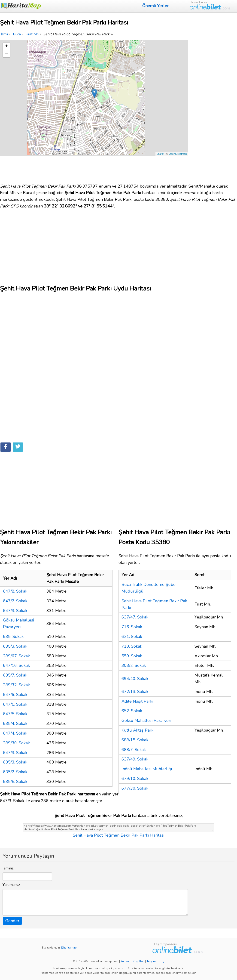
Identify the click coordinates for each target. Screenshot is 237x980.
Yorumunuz (11, 885)
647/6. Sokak (15, 695)
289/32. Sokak (16, 685)
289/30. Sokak (16, 743)
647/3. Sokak (15, 611)
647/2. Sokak (15, 601)
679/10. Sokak (135, 779)
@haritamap (69, 948)
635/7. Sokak (15, 675)
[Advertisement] (213, 109)
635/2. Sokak (15, 772)
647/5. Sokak (15, 704)
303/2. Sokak (134, 665)
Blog (161, 961)
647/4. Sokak (15, 733)
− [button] (7, 54)
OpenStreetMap (178, 154)
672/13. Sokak (135, 692)
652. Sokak (132, 711)
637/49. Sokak (135, 759)
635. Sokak (13, 637)
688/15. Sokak (135, 740)
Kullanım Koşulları (132, 961)
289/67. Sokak (16, 656)
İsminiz (8, 868)
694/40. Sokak (135, 679)
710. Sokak (132, 646)
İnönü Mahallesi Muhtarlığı (147, 769)
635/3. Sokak (15, 646)
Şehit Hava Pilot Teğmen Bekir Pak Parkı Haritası (118, 835)
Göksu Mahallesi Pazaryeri (146, 720)
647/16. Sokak (16, 665)
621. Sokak (132, 637)
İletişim (151, 961)
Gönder (12, 921)
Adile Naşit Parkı (137, 701)
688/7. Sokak (134, 750)
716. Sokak (132, 627)
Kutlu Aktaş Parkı (138, 730)
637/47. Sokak (135, 617)
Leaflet (160, 154)
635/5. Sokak (15, 782)
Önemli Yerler (155, 6)
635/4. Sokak (15, 723)
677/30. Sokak (135, 788)
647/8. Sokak (15, 591)
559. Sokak (132, 656)
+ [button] (7, 46)
